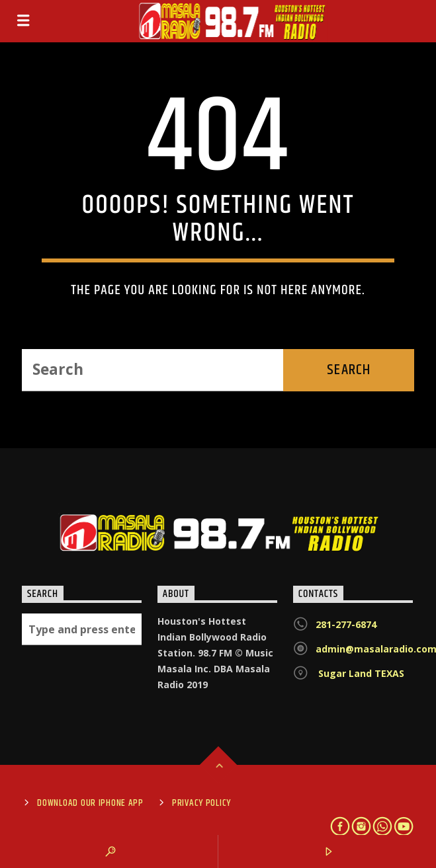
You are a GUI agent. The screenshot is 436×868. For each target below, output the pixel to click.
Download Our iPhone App (90, 803)
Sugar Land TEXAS (360, 673)
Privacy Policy (201, 803)
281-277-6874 (346, 624)
